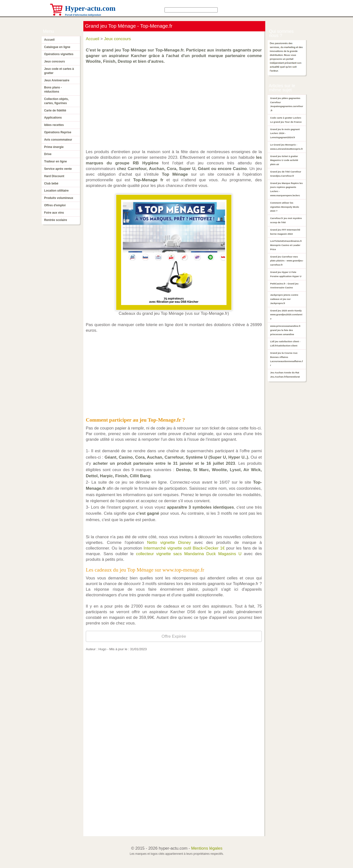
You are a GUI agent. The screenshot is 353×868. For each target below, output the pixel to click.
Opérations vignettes (59, 54)
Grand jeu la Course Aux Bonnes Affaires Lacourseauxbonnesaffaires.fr (286, 359)
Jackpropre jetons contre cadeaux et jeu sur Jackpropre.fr (284, 299)
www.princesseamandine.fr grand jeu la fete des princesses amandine (285, 330)
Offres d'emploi (55, 205)
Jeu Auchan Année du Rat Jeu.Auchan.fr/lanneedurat (285, 375)
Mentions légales (207, 848)
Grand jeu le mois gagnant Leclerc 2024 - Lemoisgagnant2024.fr (285, 133)
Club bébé (51, 183)
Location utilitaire (56, 191)
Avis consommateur (58, 140)
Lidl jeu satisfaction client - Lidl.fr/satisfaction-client (285, 343)
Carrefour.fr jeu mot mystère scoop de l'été (286, 220)
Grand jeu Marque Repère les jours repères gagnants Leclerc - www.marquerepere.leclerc (286, 189)
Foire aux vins (54, 213)
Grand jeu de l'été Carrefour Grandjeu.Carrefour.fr (286, 174)
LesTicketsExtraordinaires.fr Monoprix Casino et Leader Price (286, 245)
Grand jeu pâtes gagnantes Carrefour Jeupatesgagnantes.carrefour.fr (287, 104)
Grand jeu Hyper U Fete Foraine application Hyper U (286, 274)
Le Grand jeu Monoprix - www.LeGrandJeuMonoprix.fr (286, 147)
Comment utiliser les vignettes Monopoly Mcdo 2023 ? (285, 207)
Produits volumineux (59, 198)
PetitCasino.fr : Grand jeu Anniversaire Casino (284, 286)
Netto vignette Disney (169, 543)
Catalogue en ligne (57, 47)
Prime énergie (54, 147)
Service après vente (58, 169)
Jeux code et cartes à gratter (59, 71)
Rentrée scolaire (56, 220)
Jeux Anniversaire (57, 80)
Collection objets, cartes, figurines (56, 101)
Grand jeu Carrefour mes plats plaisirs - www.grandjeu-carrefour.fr (287, 261)
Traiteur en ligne (56, 161)
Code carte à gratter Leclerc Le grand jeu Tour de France (286, 120)
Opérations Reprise (58, 132)
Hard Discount (54, 176)
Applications (53, 118)
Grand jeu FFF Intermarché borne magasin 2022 (285, 232)
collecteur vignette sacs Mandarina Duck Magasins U (189, 554)
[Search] (191, 10)
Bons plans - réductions (53, 90)
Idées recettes (54, 125)
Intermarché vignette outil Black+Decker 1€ (184, 548)
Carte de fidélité (55, 110)
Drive (48, 154)
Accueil (49, 40)
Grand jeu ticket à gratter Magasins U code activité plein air (284, 160)
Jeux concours (55, 61)
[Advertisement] (175, 104)
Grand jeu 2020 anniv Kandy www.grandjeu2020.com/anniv (286, 315)
